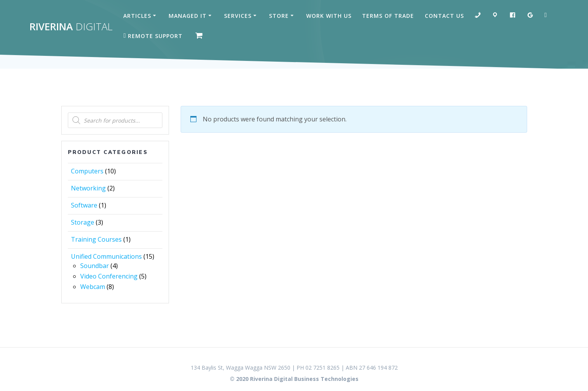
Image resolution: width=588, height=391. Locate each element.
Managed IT (188, 16)
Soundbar (95, 266)
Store (279, 16)
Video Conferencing (109, 276)
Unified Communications (106, 256)
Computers (87, 171)
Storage (83, 222)
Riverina (71, 27)
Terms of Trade (388, 16)
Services (238, 16)
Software (84, 205)
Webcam (93, 287)
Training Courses (96, 239)
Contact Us (444, 16)
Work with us (329, 16)
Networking (88, 188)
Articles (137, 16)
